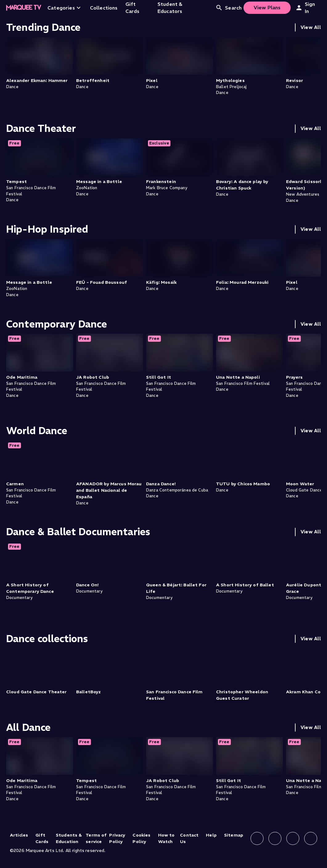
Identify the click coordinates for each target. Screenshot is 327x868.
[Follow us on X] (293, 838)
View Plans (267, 7)
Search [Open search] (229, 8)
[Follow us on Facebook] (257, 838)
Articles (19, 835)
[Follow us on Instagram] (275, 838)
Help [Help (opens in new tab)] (211, 835)
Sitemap (234, 835)
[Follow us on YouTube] (311, 838)
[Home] (24, 8)
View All (311, 27)
